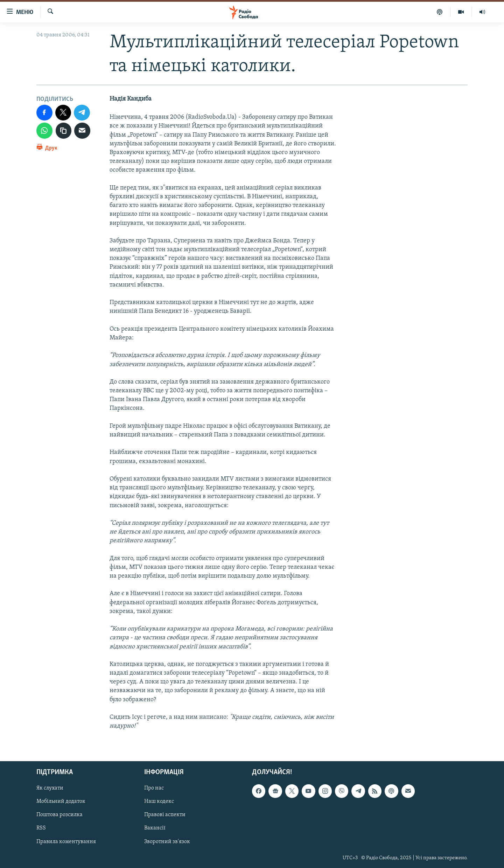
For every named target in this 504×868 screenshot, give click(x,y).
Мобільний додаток (61, 802)
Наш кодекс (159, 802)
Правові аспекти (165, 815)
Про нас (154, 788)
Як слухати (50, 788)
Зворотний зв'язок (167, 842)
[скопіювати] (64, 131)
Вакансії (155, 828)
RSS (41, 828)
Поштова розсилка (59, 815)
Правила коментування (66, 842)
